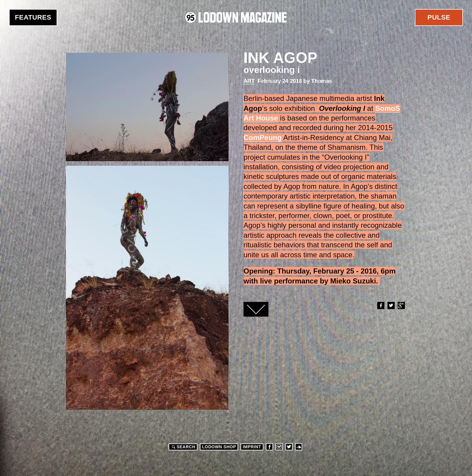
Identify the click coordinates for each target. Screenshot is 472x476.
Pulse (439, 17)
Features (33, 17)
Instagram (279, 447)
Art (249, 81)
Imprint (252, 447)
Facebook (380, 305)
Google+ (401, 305)
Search (183, 447)
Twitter (391, 305)
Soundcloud (299, 447)
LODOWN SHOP (219, 447)
